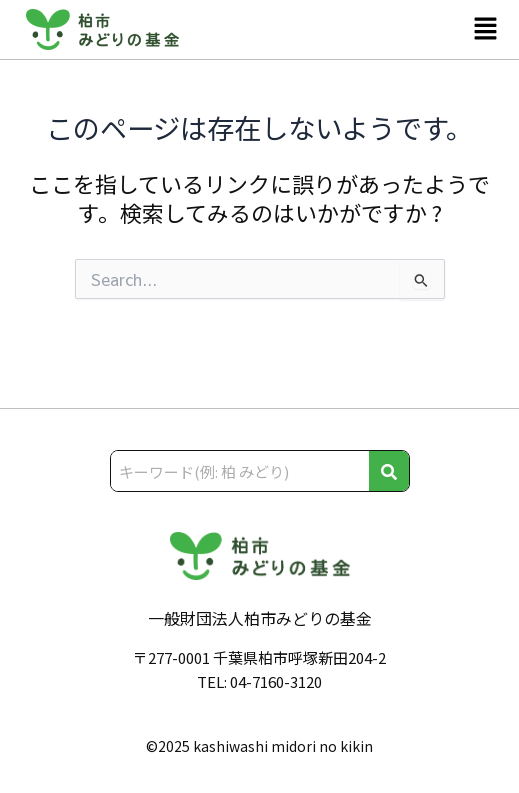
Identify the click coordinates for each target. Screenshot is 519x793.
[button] (486, 29)
